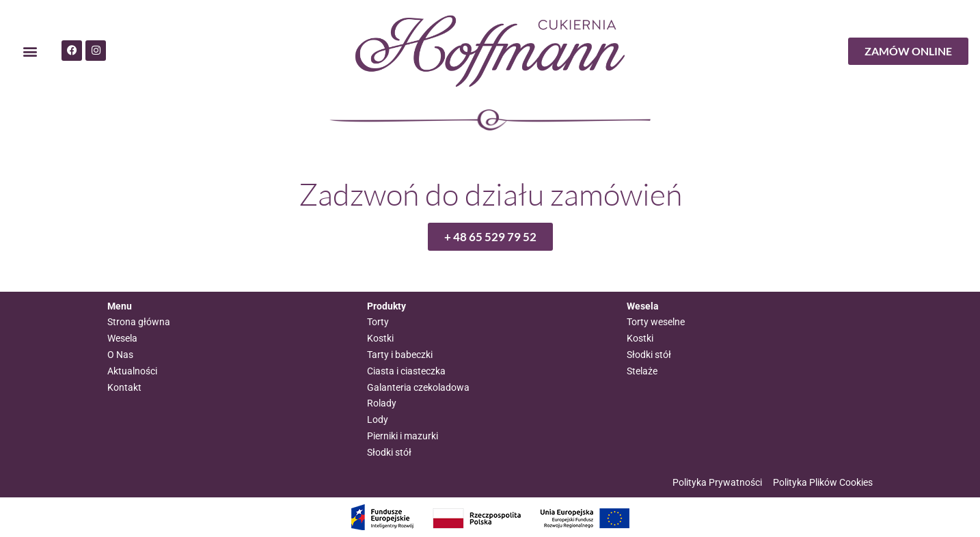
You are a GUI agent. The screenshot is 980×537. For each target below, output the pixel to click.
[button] (30, 52)
